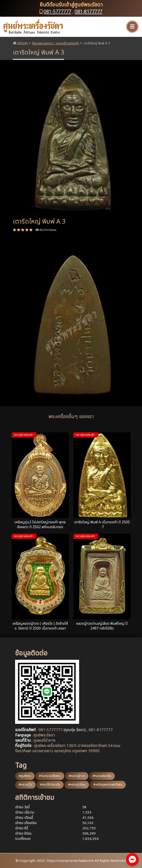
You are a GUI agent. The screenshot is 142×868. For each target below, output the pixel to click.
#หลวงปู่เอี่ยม (77, 785)
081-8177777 (88, 12)
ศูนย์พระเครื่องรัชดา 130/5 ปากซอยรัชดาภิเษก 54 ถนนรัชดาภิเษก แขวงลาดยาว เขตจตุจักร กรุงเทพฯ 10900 (68, 748)
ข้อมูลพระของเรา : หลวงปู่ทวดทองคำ (56, 43)
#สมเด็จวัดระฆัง (50, 785)
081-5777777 (57, 12)
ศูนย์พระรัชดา (44, 735)
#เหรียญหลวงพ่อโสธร (108, 785)
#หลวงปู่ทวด (77, 776)
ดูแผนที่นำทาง (44, 741)
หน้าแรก (20, 43)
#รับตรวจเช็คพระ (50, 776)
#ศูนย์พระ (25, 776)
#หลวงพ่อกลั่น (102, 776)
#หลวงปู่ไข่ (25, 785)
